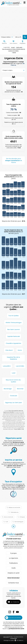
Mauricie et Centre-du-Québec (13, 381)
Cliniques (22, 517)
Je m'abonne (15, 602)
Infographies (23, 42)
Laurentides (20, 366)
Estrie (20, 350)
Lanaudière (7, 366)
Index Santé (6, 637)
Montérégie (8, 389)
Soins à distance (13, 42)
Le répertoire (13, 558)
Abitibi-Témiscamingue (14, 322)
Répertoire (4, 42)
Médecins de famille (14, 507)
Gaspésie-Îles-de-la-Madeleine (13, 358)
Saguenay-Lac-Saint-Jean (13, 403)
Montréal (20, 389)
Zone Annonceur (14, 578)
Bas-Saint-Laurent (14, 329)
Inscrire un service (15, 618)
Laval (14, 373)
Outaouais (14, 396)
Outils (14, 568)
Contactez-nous (13, 583)
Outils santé (19, 47)
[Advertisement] (13, 21)
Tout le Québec (14, 316)
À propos (13, 553)
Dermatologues (19, 522)
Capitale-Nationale (14, 336)
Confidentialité (13, 638)
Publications (14, 563)
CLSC (7, 522)
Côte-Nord (9, 350)
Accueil (13, 47)
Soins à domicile (9, 517)
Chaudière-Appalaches (13, 343)
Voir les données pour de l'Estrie (13, 160)
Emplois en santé (14, 573)
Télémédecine (14, 512)
